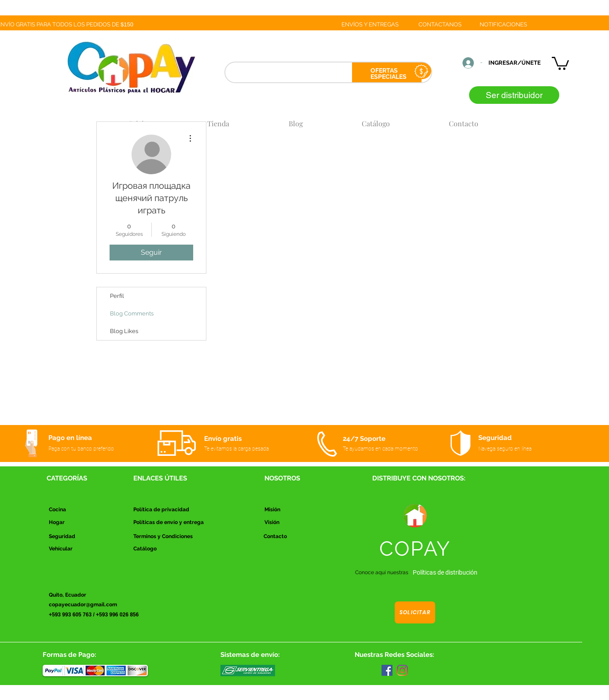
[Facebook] (387, 670)
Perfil (117, 296)
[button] (560, 63)
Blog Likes (124, 331)
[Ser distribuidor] (514, 95)
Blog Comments (132, 313)
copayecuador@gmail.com (83, 605)
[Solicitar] (415, 612)
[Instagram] (402, 670)
